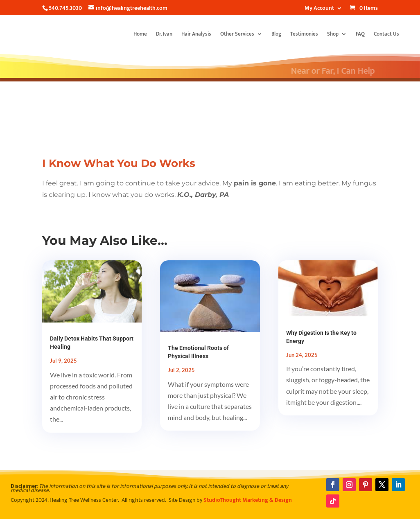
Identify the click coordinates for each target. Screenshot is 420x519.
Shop (333, 34)
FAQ (360, 34)
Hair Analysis (196, 34)
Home (140, 34)
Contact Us (386, 34)
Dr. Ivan (164, 34)
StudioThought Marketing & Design (248, 500)
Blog (276, 34)
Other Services (237, 34)
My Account (319, 9)
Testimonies (304, 34)
